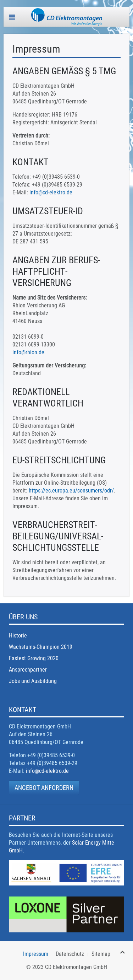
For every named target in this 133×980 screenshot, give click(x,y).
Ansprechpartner (28, 670)
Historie (18, 636)
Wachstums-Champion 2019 (41, 647)
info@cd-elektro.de (51, 192)
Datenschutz (70, 954)
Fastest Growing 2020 (34, 658)
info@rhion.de (28, 352)
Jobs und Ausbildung (33, 681)
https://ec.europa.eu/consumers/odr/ (71, 491)
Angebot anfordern (44, 788)
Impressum (36, 954)
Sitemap (101, 954)
